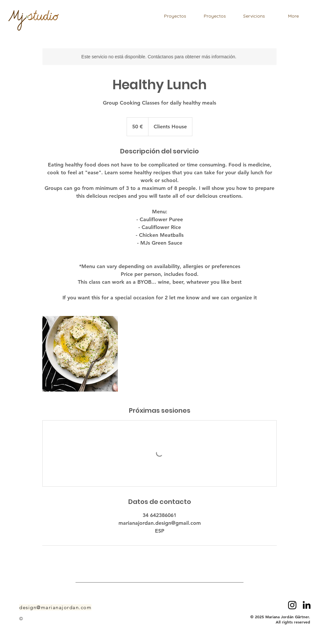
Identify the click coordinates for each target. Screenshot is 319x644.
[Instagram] (292, 605)
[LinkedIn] (307, 605)
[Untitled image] (80, 354)
